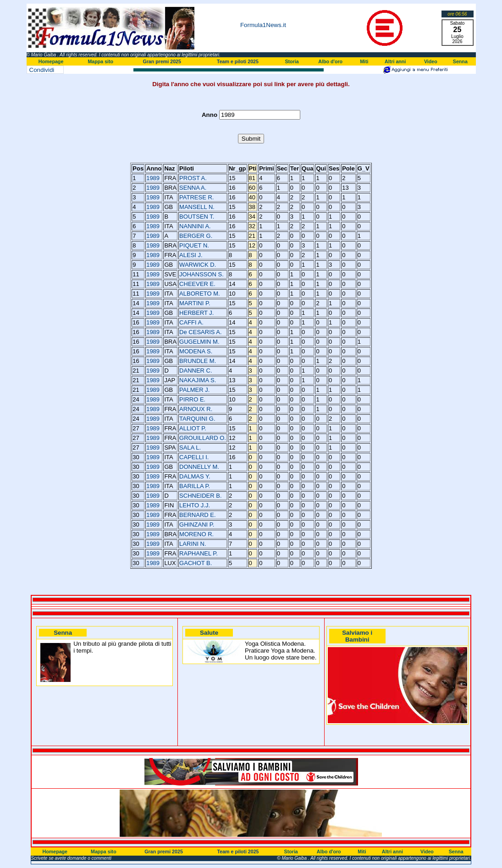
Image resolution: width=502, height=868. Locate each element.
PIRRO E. (192, 399)
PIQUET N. (194, 245)
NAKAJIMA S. (198, 380)
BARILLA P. (195, 486)
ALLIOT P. (193, 428)
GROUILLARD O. (203, 438)
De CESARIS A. (200, 332)
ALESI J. (191, 255)
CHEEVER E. (197, 284)
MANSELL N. (197, 207)
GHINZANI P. (197, 525)
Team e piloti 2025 (238, 61)
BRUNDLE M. (198, 361)
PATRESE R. (196, 197)
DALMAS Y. (195, 476)
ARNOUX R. (196, 409)
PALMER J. (194, 390)
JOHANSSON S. (201, 274)
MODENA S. (196, 351)
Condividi (42, 70)
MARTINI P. (195, 303)
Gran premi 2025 (162, 61)
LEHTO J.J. (195, 505)
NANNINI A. (195, 226)
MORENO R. (196, 534)
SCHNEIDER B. (200, 496)
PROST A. (193, 178)
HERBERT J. (196, 313)
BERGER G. (196, 236)
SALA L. (190, 448)
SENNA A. (193, 188)
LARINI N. (193, 544)
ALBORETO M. (200, 294)
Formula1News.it (263, 25)
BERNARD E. (197, 515)
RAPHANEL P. (199, 553)
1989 (153, 178)
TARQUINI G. (197, 419)
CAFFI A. (191, 322)
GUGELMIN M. (199, 342)
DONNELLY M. (199, 467)
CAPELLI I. (194, 457)
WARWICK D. (198, 265)
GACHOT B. (196, 563)
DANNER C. (196, 371)
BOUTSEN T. (197, 217)
